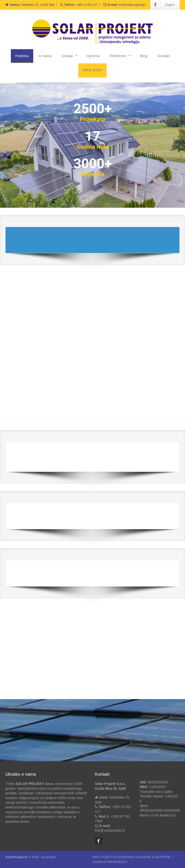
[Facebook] (155, 5)
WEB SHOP (93, 70)
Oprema (93, 56)
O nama (45, 56)
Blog (144, 56)
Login (142, 5)
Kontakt (164, 56)
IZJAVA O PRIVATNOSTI (110, 862)
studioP (51, 857)
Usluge (70, 56)
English (170, 5)
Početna (22, 56)
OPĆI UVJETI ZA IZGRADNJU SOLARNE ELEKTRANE (132, 857)
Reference (120, 56)
